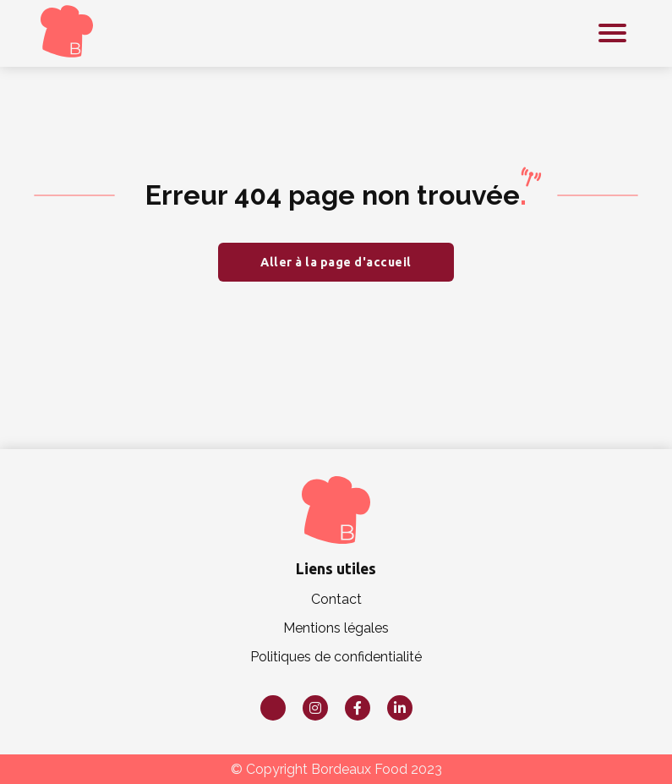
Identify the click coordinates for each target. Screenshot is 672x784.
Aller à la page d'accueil (336, 262)
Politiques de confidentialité (336, 657)
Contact (336, 599)
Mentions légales (336, 628)
